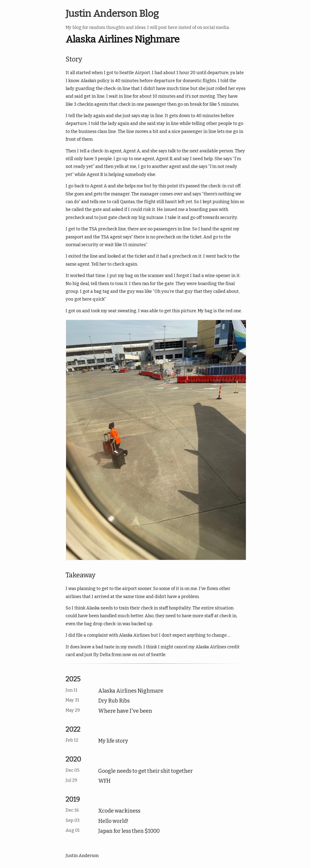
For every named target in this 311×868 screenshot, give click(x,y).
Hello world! (113, 821)
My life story (113, 741)
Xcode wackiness (119, 811)
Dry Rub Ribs (114, 701)
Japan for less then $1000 (129, 831)
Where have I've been (125, 711)
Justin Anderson (82, 856)
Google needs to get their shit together (145, 771)
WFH (104, 781)
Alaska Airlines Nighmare (131, 691)
